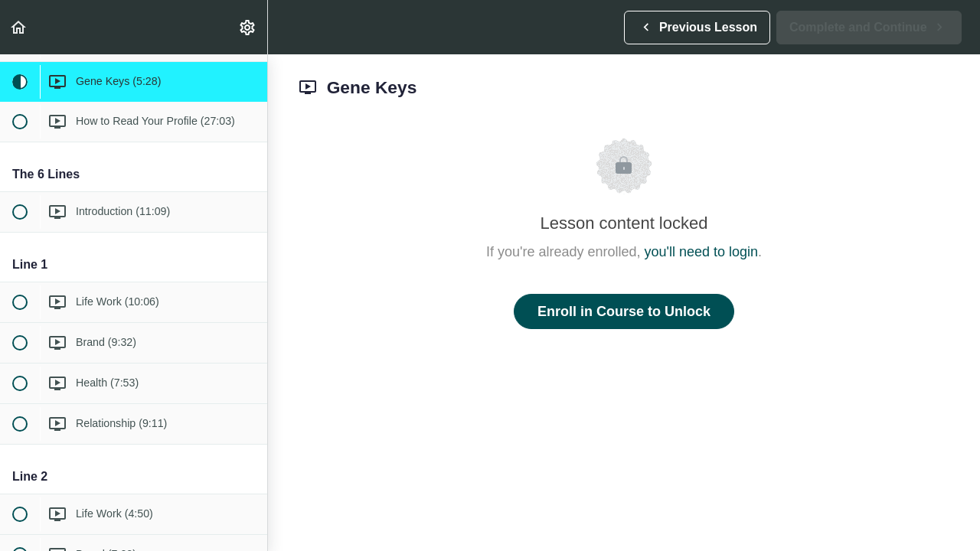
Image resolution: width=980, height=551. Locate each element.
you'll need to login (702, 252)
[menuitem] (248, 27)
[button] (19, 27)
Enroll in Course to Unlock (624, 311)
